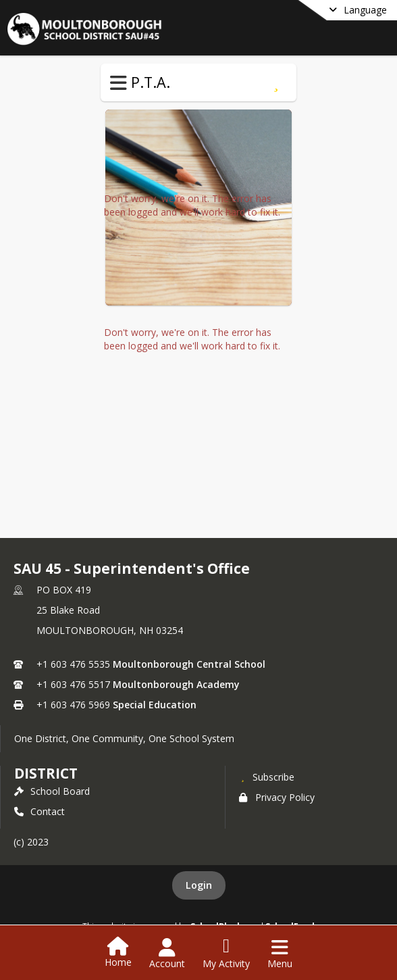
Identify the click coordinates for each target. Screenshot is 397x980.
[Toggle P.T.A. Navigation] (118, 83)
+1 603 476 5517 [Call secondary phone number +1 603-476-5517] (73, 684)
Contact (39, 811)
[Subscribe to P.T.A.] (276, 82)
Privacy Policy (277, 797)
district (46, 773)
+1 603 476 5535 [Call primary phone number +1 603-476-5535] (73, 664)
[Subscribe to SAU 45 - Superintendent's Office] (267, 777)
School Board (52, 791)
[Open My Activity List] (226, 954)
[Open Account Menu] (167, 954)
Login (199, 885)
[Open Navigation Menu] (280, 954)
